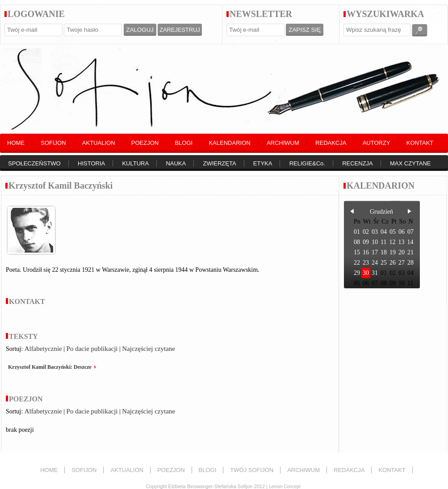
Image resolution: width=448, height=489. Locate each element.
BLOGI (184, 143)
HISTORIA (91, 163)
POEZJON (145, 143)
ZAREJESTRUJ (180, 30)
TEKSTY (23, 336)
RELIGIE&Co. (307, 163)
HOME (16, 143)
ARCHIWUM (283, 143)
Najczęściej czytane (149, 349)
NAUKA (176, 163)
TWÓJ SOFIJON (252, 470)
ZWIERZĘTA (219, 163)
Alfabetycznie (43, 349)
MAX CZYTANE (410, 163)
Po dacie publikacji (92, 349)
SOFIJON (53, 143)
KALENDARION (229, 143)
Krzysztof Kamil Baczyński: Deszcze (50, 367)
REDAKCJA (331, 143)
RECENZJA (358, 163)
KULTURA (135, 163)
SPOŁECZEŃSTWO (34, 163)
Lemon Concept (285, 487)
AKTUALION (99, 143)
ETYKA (263, 163)
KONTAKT (420, 143)
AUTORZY (377, 143)
